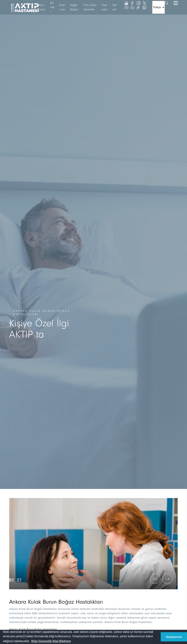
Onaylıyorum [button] (174, 637)
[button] (51, 641)
